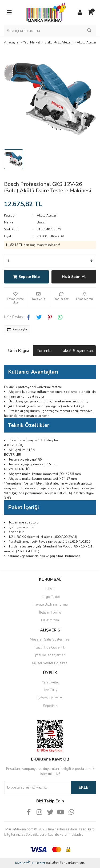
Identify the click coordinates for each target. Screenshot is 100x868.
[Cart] (91, 13)
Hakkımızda (50, 620)
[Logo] (45, 12)
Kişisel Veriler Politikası (50, 663)
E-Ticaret (39, 863)
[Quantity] (50, 261)
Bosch (42, 222)
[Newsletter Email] (37, 787)
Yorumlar (45, 351)
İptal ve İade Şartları (50, 655)
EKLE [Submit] (83, 787)
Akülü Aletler (47, 215)
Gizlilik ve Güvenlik (50, 647)
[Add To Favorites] (15, 298)
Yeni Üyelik (50, 682)
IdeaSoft (22, 863)
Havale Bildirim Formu (50, 605)
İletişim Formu (50, 613)
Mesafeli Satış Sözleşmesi (50, 639)
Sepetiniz (50, 706)
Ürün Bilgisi (18, 351)
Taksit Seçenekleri (78, 351)
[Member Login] (80, 13)
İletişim (50, 589)
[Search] (50, 31)
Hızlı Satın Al (74, 277)
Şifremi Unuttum (50, 698)
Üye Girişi (50, 690)
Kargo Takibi (50, 597)
